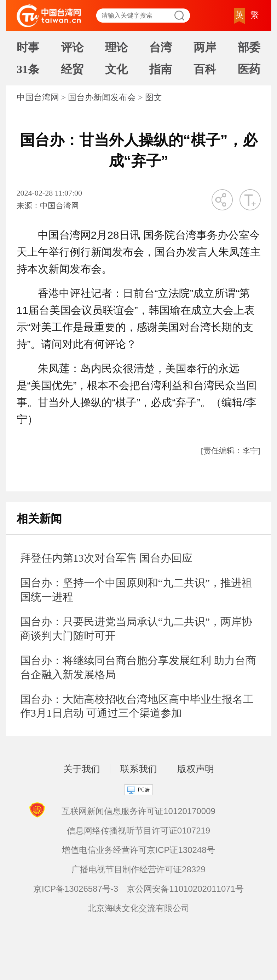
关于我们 (82, 769)
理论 (116, 47)
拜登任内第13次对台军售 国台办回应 (106, 558)
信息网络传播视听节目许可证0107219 (138, 830)
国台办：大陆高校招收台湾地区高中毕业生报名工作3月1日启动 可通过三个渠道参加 (137, 706)
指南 (161, 69)
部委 (249, 47)
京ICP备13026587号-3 (76, 889)
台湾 (161, 47)
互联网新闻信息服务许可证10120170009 (138, 811)
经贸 (72, 69)
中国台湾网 (38, 97)
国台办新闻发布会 (102, 97)
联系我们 (139, 769)
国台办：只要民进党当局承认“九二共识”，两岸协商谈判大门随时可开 (136, 629)
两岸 (205, 47)
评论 (72, 47)
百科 (205, 69)
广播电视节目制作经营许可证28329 (138, 869)
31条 (28, 69)
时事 (28, 47)
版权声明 (196, 769)
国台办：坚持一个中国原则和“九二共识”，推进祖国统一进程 (136, 590)
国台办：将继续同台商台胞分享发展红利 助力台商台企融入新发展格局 (138, 667)
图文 (154, 97)
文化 (116, 69)
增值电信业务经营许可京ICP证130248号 (138, 850)
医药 (249, 69)
